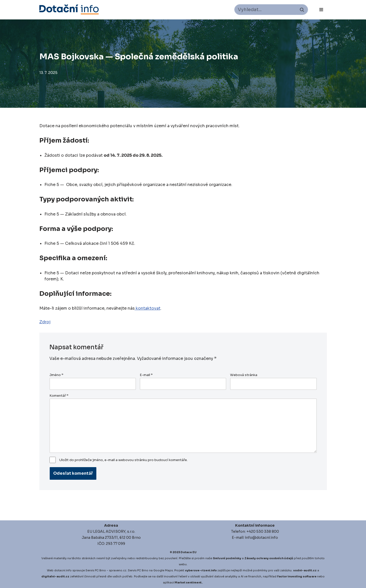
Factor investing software (297, 576)
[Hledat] (265, 10)
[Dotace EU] (69, 9)
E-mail (146, 375)
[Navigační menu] (321, 10)
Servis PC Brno (96, 570)
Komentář (59, 396)
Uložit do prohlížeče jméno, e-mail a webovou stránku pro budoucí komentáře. (123, 460)
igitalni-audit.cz (57, 576)
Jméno (56, 375)
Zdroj (45, 322)
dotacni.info (63, 570)
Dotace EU (189, 552)
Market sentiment (188, 582)
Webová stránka (244, 375)
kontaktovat (148, 308)
